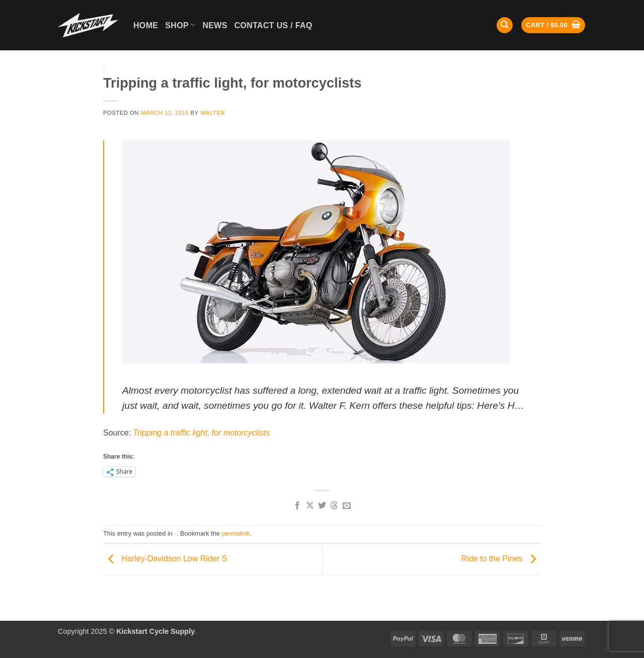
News (215, 25)
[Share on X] (309, 506)
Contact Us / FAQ (273, 25)
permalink (235, 533)
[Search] (505, 25)
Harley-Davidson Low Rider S (165, 559)
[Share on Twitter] (322, 506)
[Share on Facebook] (297, 506)
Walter (213, 113)
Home (146, 25)
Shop (180, 25)
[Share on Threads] (334, 506)
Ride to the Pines (501, 559)
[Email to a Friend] (347, 506)
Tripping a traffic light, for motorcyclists (202, 433)
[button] (553, 25)
